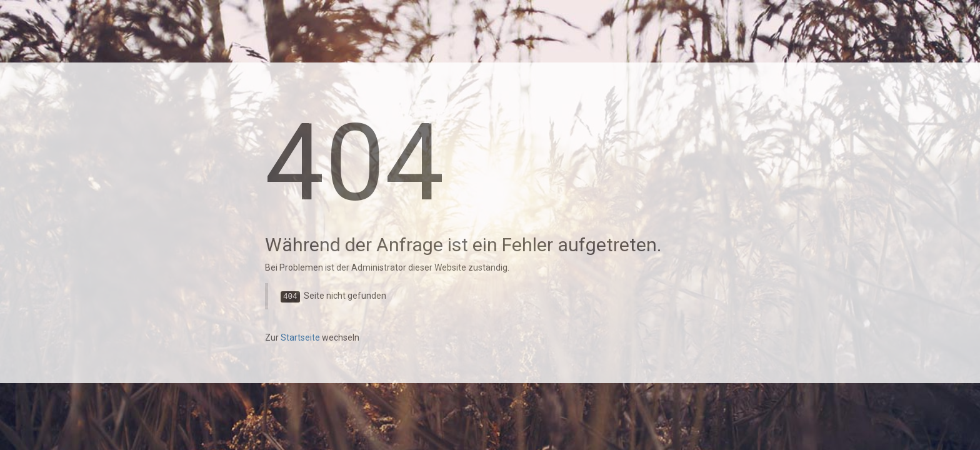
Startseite (300, 337)
